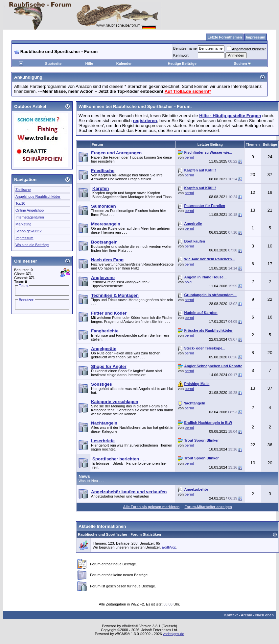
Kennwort (181, 55)
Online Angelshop (30, 210)
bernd (189, 157)
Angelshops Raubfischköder (38, 196)
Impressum (24, 238)
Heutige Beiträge (182, 64)
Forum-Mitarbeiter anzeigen (208, 507)
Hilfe (89, 64)
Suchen (243, 64)
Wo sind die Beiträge (32, 245)
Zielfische (23, 190)
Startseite (53, 64)
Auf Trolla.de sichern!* (188, 91)
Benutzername (185, 48)
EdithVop (169, 547)
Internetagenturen (30, 217)
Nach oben (265, 615)
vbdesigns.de (174, 634)
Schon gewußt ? (29, 231)
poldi (188, 282)
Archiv (246, 615)
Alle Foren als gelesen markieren (151, 507)
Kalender (124, 64)
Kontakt (231, 615)
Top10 (20, 203)
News (84, 476)
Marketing (23, 224)
